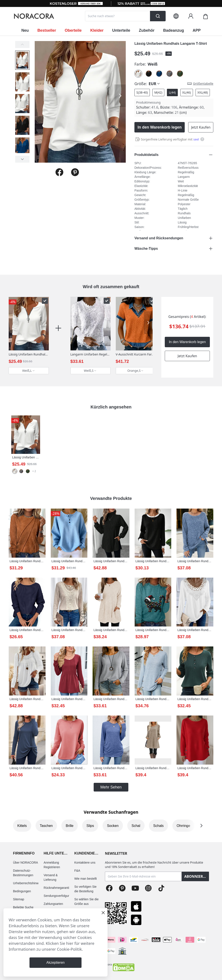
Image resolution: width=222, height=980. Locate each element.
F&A (77, 871)
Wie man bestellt (86, 879)
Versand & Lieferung (51, 877)
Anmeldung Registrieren (52, 865)
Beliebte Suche (23, 907)
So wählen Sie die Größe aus (87, 902)
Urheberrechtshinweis (28, 883)
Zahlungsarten (53, 904)
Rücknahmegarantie (57, 888)
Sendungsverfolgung (57, 896)
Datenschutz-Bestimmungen (23, 873)
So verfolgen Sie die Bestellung (86, 889)
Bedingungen (22, 891)
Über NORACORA (25, 863)
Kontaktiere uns (85, 863)
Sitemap (19, 899)
